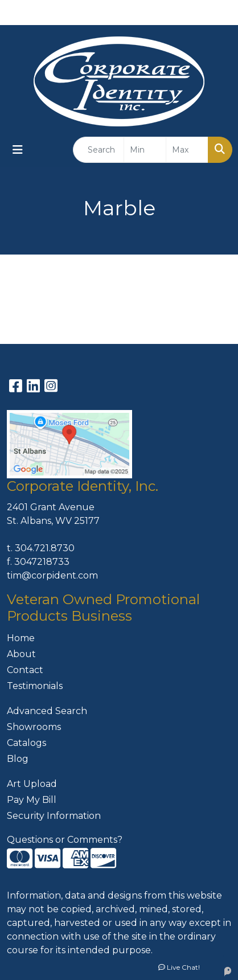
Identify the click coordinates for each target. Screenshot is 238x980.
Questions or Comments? (65, 840)
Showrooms (34, 727)
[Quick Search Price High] (187, 150)
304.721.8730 (45, 548)
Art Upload (32, 784)
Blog (18, 759)
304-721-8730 (153, 12)
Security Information (54, 816)
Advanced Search (47, 711)
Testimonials (35, 686)
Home (21, 638)
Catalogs (26, 743)
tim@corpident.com (52, 575)
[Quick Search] (99, 150)
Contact (25, 670)
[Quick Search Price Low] (145, 150)
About (21, 654)
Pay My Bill (32, 800)
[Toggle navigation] (18, 150)
